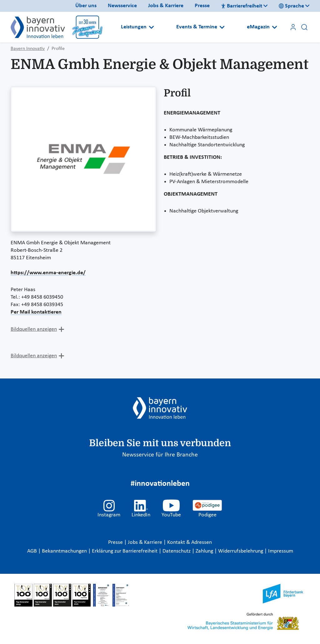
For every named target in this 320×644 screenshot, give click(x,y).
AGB (33, 551)
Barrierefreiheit (242, 6)
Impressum (281, 551)
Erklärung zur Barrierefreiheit (125, 551)
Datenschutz (177, 551)
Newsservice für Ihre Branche (160, 455)
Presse (202, 6)
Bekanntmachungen (65, 551)
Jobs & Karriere (166, 6)
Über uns (86, 6)
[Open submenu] (151, 27)
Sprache (291, 6)
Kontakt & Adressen (190, 542)
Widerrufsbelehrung (241, 551)
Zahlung (205, 551)
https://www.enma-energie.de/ (48, 273)
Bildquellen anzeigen (34, 329)
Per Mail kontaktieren (36, 312)
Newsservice (122, 6)
